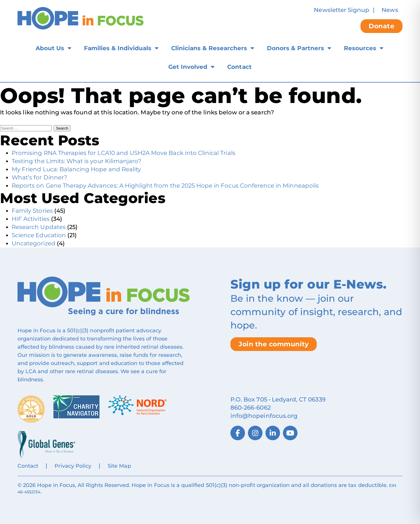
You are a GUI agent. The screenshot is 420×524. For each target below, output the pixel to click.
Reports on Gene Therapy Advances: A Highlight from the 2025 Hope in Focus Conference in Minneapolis (165, 186)
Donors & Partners (295, 48)
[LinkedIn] (273, 433)
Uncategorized (34, 243)
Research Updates (39, 227)
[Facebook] (238, 433)
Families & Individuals (118, 48)
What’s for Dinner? (39, 177)
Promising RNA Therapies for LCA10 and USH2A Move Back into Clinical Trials (124, 153)
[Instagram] (255, 433)
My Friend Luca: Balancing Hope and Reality (76, 169)
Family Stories (32, 211)
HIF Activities (31, 219)
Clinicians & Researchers (209, 48)
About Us (50, 48)
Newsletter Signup (342, 10)
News (390, 10)
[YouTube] (290, 433)
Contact (239, 67)
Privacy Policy (73, 466)
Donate (381, 26)
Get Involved (188, 67)
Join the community (274, 344)
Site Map (119, 466)
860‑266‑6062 (251, 408)
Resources (360, 48)
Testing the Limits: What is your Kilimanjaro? (76, 161)
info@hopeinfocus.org (264, 416)
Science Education (39, 235)
